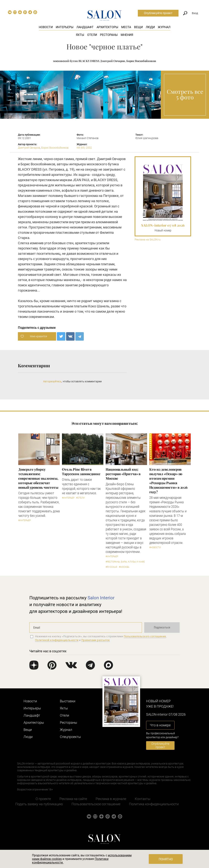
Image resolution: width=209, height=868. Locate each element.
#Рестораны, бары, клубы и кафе (125, 562)
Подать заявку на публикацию (39, 804)
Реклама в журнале (111, 799)
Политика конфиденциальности (154, 804)
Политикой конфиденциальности (57, 640)
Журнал (164, 27)
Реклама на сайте (73, 799)
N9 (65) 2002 (84, 148)
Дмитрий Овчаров (29, 148)
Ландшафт (85, 27)
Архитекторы (107, 27)
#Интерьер (24, 520)
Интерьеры (65, 27)
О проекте (43, 799)
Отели (92, 35)
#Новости (155, 547)
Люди (150, 27)
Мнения (127, 35)
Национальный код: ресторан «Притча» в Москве (123, 474)
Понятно (166, 859)
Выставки (68, 701)
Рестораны (109, 35)
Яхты (80, 35)
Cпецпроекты (70, 737)
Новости (46, 27)
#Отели (80, 498)
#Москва (124, 567)
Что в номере (160, 725)
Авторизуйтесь (52, 381)
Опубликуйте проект (158, 13)
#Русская (111, 567)
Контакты (143, 799)
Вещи (138, 27)
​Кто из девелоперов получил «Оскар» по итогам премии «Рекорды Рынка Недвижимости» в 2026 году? (168, 481)
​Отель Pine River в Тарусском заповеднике (81, 472)
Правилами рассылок (96, 640)
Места (126, 27)
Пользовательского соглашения (145, 636)
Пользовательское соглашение (96, 804)
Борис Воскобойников (55, 148)
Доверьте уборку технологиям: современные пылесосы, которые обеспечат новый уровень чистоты (38, 478)
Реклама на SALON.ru (148, 240)
